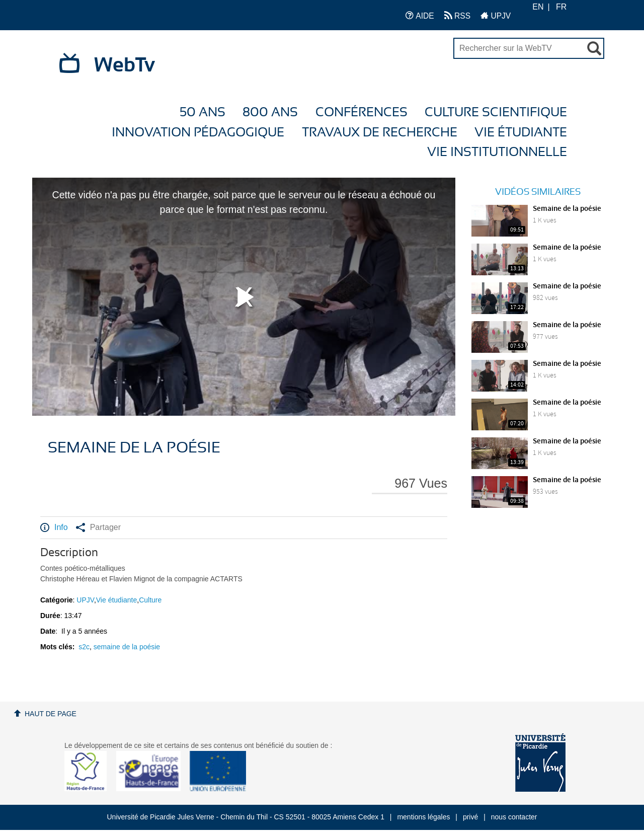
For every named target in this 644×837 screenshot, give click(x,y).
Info (54, 527)
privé (470, 817)
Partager (98, 527)
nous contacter (514, 817)
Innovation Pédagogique (198, 133)
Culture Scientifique (496, 112)
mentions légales (423, 817)
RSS (457, 15)
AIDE (420, 15)
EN (538, 7)
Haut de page (51, 714)
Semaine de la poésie (567, 209)
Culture (150, 600)
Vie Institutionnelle (497, 152)
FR (561, 7)
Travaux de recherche (380, 133)
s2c (84, 647)
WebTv (125, 65)
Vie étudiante (521, 133)
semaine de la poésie (127, 647)
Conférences (361, 112)
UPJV (496, 15)
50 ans (203, 112)
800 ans (270, 112)
